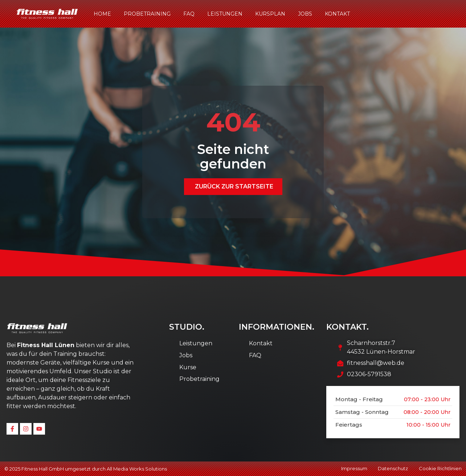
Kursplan (270, 14)
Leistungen (225, 14)
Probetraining (147, 14)
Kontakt (337, 14)
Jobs (305, 14)
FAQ (189, 14)
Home (102, 14)
